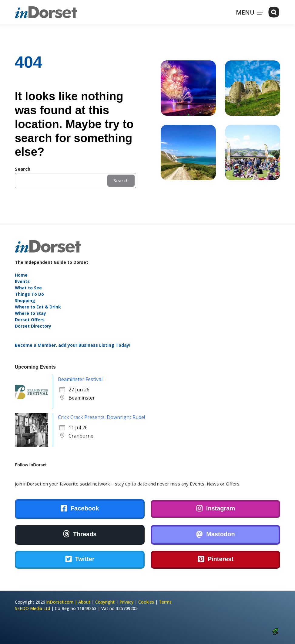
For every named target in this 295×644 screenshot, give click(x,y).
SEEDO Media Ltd (32, 608)
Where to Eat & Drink (38, 307)
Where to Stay (30, 313)
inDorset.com (60, 602)
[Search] (274, 12)
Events (22, 281)
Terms (165, 602)
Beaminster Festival (80, 379)
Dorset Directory (33, 326)
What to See (28, 288)
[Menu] (249, 12)
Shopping (25, 300)
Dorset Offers (30, 320)
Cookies (146, 602)
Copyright (105, 602)
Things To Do (29, 294)
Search (121, 180)
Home (21, 275)
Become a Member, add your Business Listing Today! (73, 345)
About (84, 602)
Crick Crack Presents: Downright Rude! (101, 417)
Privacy (126, 602)
